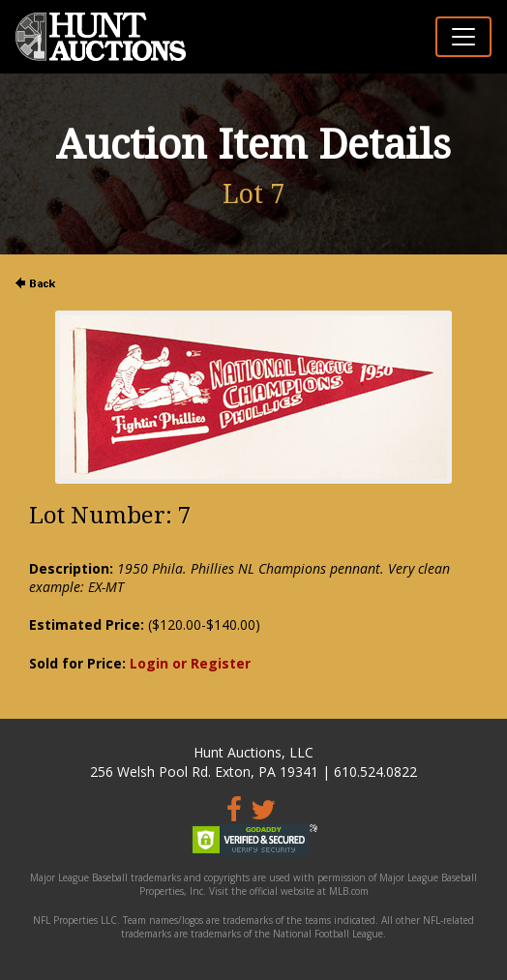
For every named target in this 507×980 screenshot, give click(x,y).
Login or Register (190, 663)
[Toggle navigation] (463, 37)
